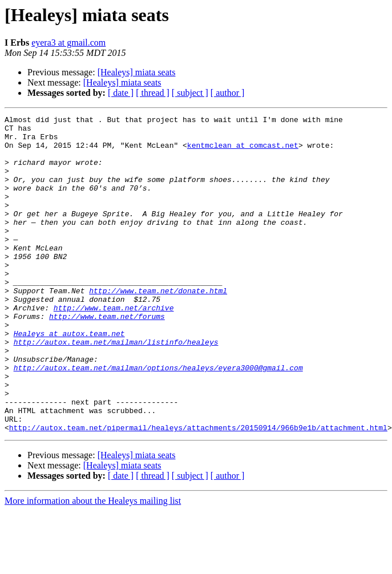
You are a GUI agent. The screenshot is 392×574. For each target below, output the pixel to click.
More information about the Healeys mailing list (93, 564)
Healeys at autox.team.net (69, 378)
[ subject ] (190, 93)
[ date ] (121, 93)
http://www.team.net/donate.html (158, 326)
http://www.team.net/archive (114, 347)
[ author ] (228, 93)
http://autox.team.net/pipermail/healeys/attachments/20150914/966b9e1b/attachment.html (198, 491)
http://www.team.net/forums (107, 357)
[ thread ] (153, 93)
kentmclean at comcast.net (243, 152)
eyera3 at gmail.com (68, 43)
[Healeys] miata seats (137, 72)
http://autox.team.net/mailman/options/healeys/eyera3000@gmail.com (158, 419)
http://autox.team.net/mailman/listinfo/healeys (116, 388)
